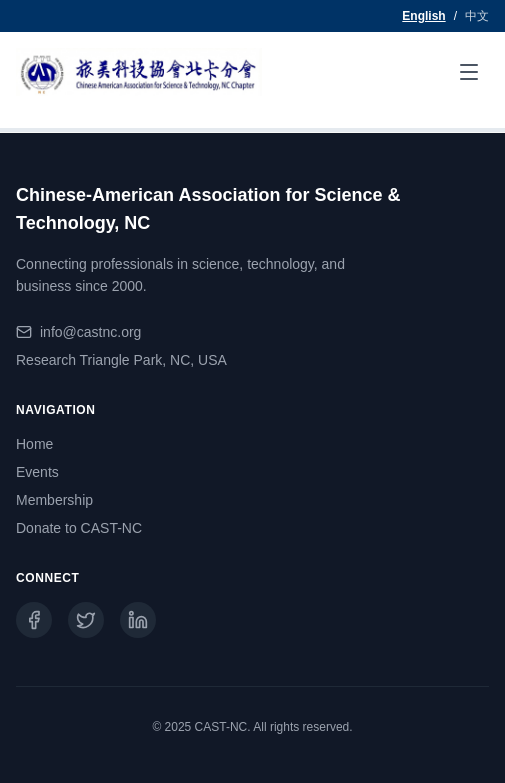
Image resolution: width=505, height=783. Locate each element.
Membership (54, 500)
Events (37, 472)
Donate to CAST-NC (79, 528)
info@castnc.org (90, 332)
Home (34, 444)
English (423, 16)
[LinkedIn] (138, 620)
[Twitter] (86, 620)
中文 (477, 16)
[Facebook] (34, 620)
